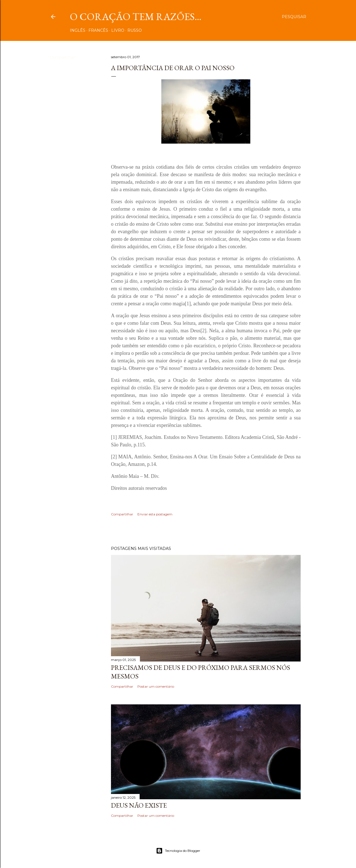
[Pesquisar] (294, 17)
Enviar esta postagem (155, 514)
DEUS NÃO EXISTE (139, 805)
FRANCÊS (98, 30)
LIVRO (118, 30)
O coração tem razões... (136, 17)
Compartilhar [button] (62, 57)
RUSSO (135, 30)
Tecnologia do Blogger (178, 851)
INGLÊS (78, 30)
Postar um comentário (156, 686)
